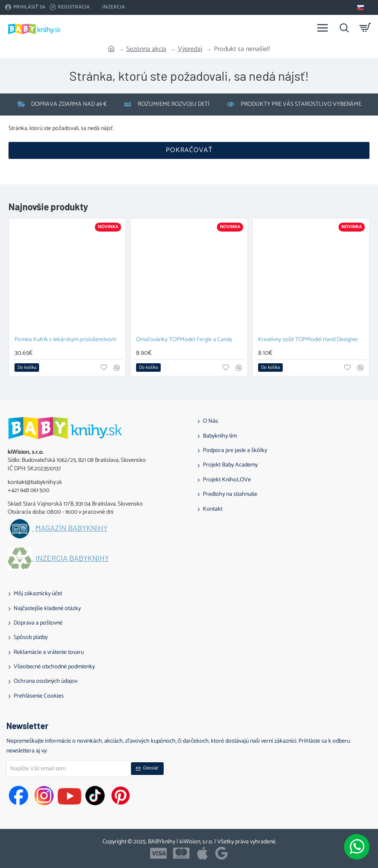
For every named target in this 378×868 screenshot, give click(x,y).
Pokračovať (189, 150)
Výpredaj (190, 49)
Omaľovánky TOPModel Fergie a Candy (184, 340)
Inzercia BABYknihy (72, 558)
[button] (27, 368)
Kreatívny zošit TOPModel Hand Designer (308, 340)
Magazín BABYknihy (71, 528)
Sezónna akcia (146, 49)
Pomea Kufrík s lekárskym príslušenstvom (65, 340)
